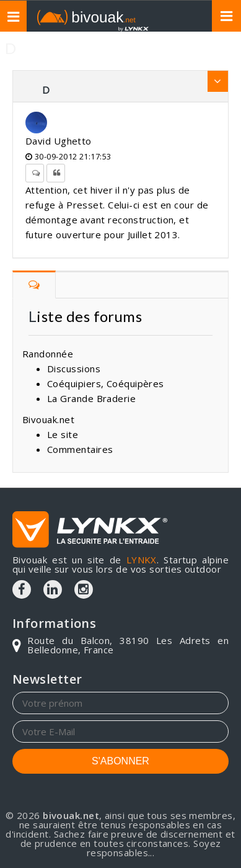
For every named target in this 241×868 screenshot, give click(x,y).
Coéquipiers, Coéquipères (106, 383)
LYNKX (142, 560)
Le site (63, 434)
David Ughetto (59, 141)
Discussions (74, 369)
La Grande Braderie (91, 398)
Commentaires (80, 449)
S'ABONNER (120, 761)
